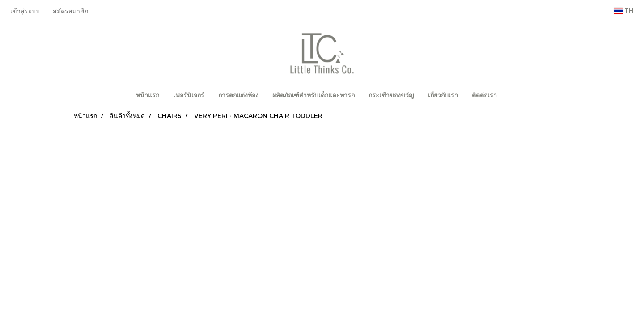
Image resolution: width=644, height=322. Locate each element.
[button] (512, 96)
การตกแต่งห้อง (238, 95)
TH (624, 11)
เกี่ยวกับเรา (443, 95)
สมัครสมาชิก (70, 11)
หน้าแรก (148, 95)
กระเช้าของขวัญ (391, 95)
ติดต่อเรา (484, 95)
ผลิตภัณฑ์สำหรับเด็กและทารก (314, 95)
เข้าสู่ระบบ (25, 11)
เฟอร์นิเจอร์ (189, 95)
